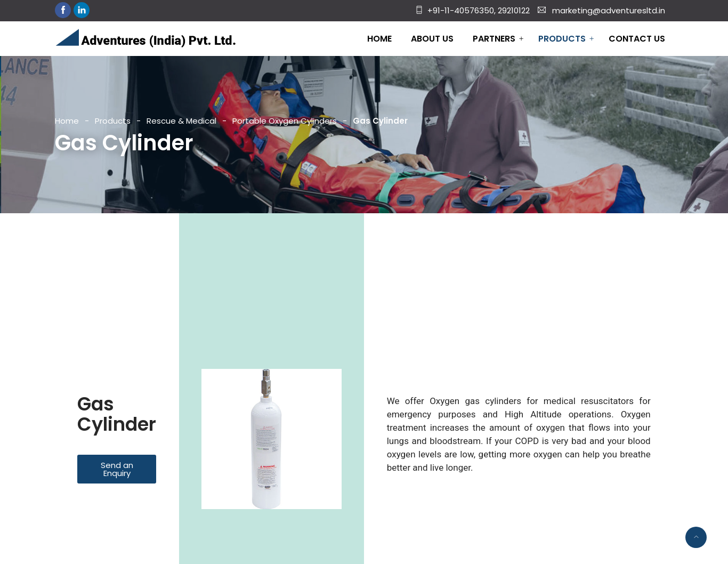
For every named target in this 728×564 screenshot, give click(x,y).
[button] (117, 469)
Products (562, 39)
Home (379, 39)
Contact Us (637, 39)
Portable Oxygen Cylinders (285, 121)
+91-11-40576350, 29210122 (479, 10)
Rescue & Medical (181, 121)
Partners (494, 39)
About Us (432, 39)
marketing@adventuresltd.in (609, 10)
